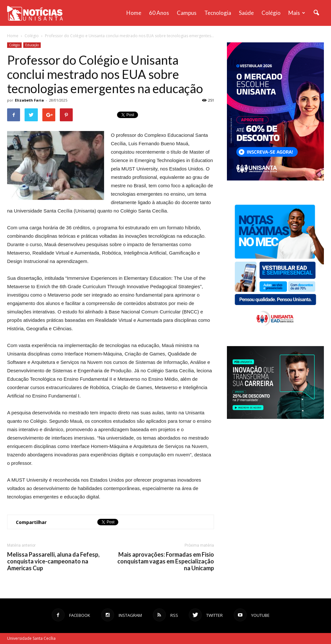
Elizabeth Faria (29, 100)
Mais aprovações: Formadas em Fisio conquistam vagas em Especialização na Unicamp (166, 561)
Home (134, 13)
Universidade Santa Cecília (31, 638)
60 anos (159, 13)
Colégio (271, 13)
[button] (316, 13)
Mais (297, 13)
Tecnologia (218, 13)
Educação (32, 45)
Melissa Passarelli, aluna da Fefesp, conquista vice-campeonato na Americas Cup (53, 561)
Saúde (246, 13)
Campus (187, 13)
